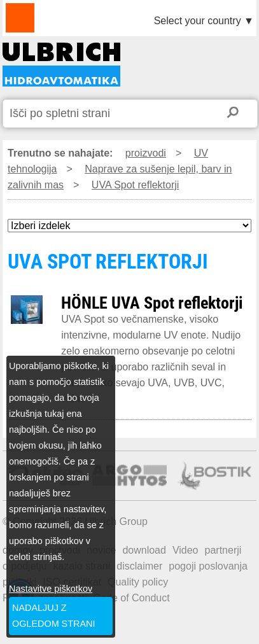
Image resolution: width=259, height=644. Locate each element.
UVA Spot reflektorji (136, 185)
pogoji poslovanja (208, 566)
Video (185, 550)
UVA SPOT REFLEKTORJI (61, 65)
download (144, 550)
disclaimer (139, 566)
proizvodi (146, 153)
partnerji (223, 550)
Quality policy (138, 582)
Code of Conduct (132, 598)
